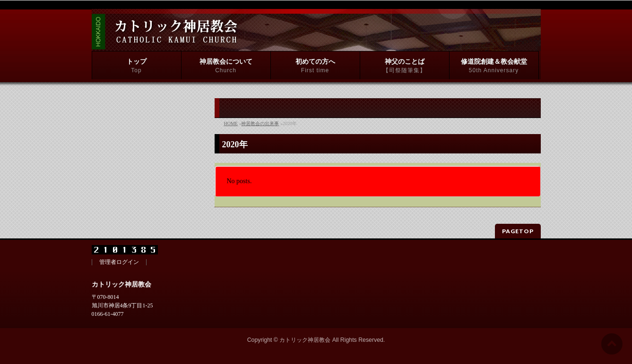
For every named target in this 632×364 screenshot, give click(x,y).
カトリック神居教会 (305, 340)
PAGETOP (518, 231)
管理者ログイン (119, 262)
